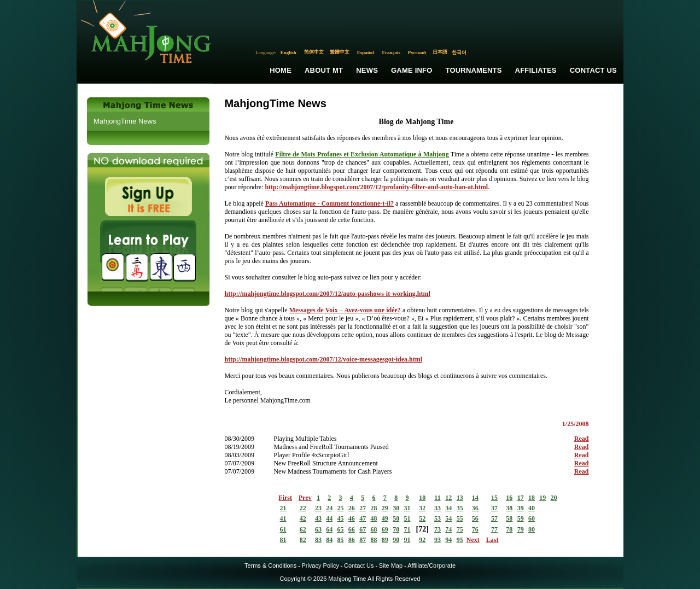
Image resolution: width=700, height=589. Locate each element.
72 (422, 529)
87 (363, 540)
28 (374, 508)
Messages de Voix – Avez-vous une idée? (345, 310)
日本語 (440, 52)
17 (521, 498)
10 (422, 498)
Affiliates (536, 70)
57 (494, 518)
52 (422, 518)
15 (494, 498)
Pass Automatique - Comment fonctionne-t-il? (329, 203)
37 (494, 508)
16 (509, 498)
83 (318, 540)
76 (475, 529)
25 (341, 508)
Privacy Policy (320, 565)
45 (341, 518)
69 (385, 529)
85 (341, 540)
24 (329, 508)
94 (448, 540)
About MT (324, 70)
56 (475, 518)
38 (509, 508)
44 (329, 518)
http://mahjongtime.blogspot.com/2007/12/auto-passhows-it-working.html (327, 294)
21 (283, 508)
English (288, 53)
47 (363, 518)
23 (318, 508)
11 (437, 498)
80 (532, 529)
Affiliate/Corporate (431, 565)
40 (532, 508)
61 (283, 529)
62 (303, 529)
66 (352, 529)
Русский (417, 53)
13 (460, 498)
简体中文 (314, 52)
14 (475, 498)
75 (460, 529)
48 (374, 518)
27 (363, 508)
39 (521, 508)
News (367, 70)
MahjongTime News (125, 121)
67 (363, 529)
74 (448, 529)
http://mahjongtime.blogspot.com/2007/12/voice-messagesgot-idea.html (323, 359)
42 (303, 518)
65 (341, 529)
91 (407, 540)
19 (542, 498)
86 (352, 540)
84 (329, 540)
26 (352, 508)
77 (494, 529)
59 (521, 518)
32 (422, 508)
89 (385, 540)
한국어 (459, 53)
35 (460, 508)
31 (407, 508)
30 (396, 508)
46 (352, 518)
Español (366, 53)
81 (283, 540)
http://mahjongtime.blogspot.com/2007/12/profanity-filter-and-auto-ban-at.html (376, 187)
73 (437, 529)
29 (385, 508)
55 (460, 518)
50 (396, 518)
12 (448, 498)
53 (437, 518)
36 (475, 508)
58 (509, 518)
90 (396, 540)
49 (385, 518)
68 (374, 529)
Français (392, 53)
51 (407, 518)
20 (554, 498)
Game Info (412, 70)
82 (303, 540)
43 (318, 518)
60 (532, 518)
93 (437, 540)
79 (521, 529)
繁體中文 (340, 52)
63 (318, 529)
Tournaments (474, 70)
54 (448, 518)
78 (509, 529)
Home (281, 70)
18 (532, 498)
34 (448, 508)
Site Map (391, 565)
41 (283, 518)
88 (374, 540)
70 (396, 529)
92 (422, 540)
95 (460, 540)
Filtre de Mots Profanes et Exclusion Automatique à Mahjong (362, 154)
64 (329, 529)
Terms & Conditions (270, 565)
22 (303, 508)
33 (437, 508)
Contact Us (593, 70)
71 (407, 529)
